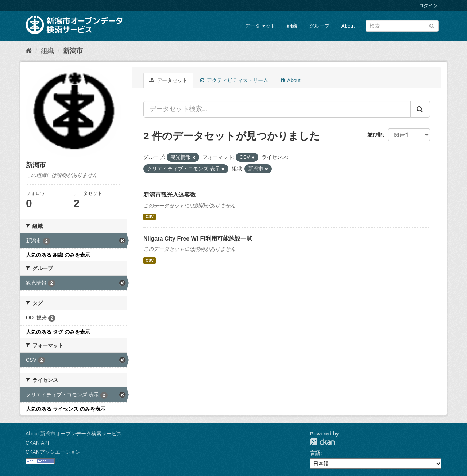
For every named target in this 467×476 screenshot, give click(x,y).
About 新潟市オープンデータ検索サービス (74, 434)
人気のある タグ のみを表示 (58, 332)
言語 (315, 453)
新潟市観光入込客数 (170, 195)
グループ (319, 26)
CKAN (323, 442)
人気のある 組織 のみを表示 (58, 255)
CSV (150, 217)
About (348, 26)
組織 (292, 26)
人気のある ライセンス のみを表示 (66, 409)
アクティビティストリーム (234, 80)
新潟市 (73, 51)
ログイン (428, 6)
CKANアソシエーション (53, 452)
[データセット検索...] (277, 109)
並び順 (375, 135)
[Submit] (432, 25)
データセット (260, 26)
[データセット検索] (402, 26)
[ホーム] (29, 51)
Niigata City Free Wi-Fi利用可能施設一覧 (198, 239)
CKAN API (37, 443)
